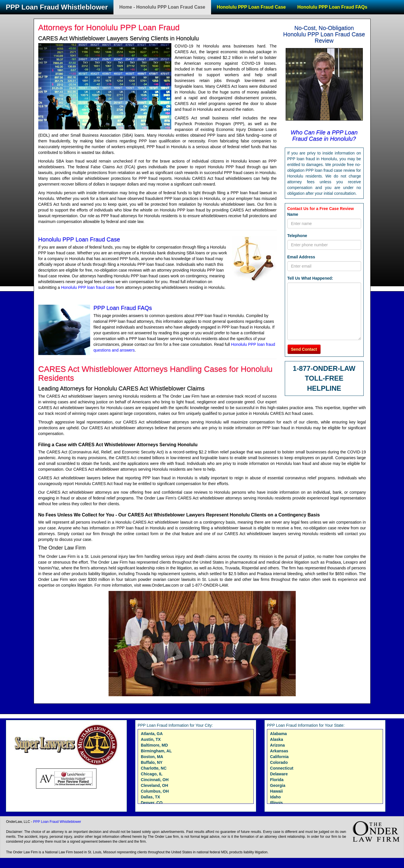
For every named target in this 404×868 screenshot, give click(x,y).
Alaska (277, 739)
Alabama (278, 734)
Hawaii (276, 791)
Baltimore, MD (154, 745)
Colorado (279, 762)
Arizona (277, 745)
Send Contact (304, 349)
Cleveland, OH (154, 785)
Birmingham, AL (156, 751)
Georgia (278, 785)
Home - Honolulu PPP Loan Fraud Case (162, 7)
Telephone (297, 236)
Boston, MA (152, 757)
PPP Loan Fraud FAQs (123, 308)
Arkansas (279, 751)
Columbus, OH (155, 791)
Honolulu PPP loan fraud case (88, 287)
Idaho (275, 797)
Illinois (276, 803)
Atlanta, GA (152, 734)
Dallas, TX (150, 797)
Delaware (279, 774)
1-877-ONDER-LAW (324, 368)
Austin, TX (151, 739)
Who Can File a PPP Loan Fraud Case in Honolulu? (324, 136)
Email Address (301, 257)
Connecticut (282, 768)
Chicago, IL (152, 774)
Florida (277, 780)
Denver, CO (152, 803)
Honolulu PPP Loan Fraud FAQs (332, 7)
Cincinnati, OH (155, 780)
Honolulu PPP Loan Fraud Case (251, 7)
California (279, 757)
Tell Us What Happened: (310, 278)
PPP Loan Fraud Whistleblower (57, 7)
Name (293, 214)
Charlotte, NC (154, 768)
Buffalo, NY (152, 762)
